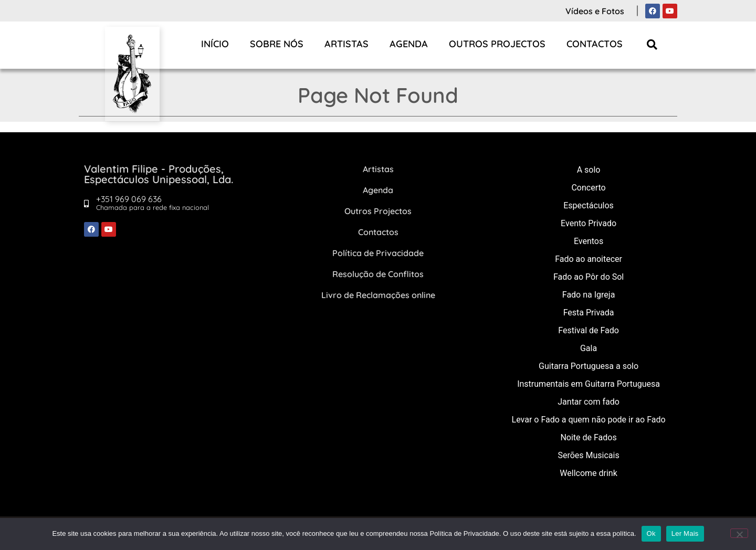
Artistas (346, 44)
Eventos (589, 241)
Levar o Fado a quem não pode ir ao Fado (589, 420)
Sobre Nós (277, 44)
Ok (651, 533)
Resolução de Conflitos (378, 274)
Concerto (588, 188)
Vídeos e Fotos (595, 11)
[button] (652, 44)
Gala (589, 348)
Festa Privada (589, 313)
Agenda (409, 44)
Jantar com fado (589, 402)
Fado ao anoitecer (589, 259)
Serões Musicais (588, 455)
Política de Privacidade (378, 253)
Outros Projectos (497, 44)
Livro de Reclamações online (378, 295)
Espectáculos (589, 205)
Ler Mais (685, 533)
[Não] (739, 533)
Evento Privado (589, 223)
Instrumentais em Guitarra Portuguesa (589, 384)
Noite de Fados (588, 437)
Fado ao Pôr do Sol (589, 277)
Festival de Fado (589, 330)
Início (215, 44)
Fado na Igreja (589, 295)
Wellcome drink (588, 473)
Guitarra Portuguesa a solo (589, 366)
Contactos (595, 44)
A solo (589, 170)
